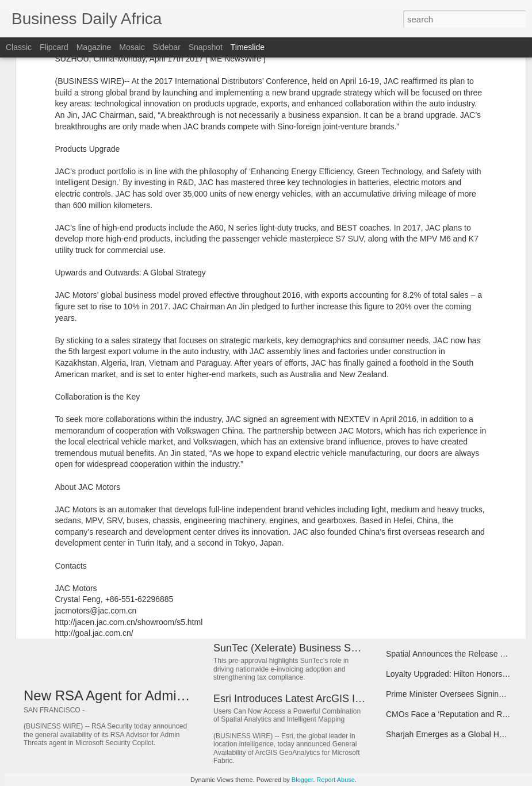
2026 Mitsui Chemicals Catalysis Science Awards (326, 549)
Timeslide (248, 47)
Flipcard (54, 47)
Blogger (302, 780)
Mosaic (132, 47)
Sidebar (167, 47)
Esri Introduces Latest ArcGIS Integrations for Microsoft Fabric (355, 699)
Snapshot (206, 47)
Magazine (94, 47)
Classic (19, 47)
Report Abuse (336, 780)
